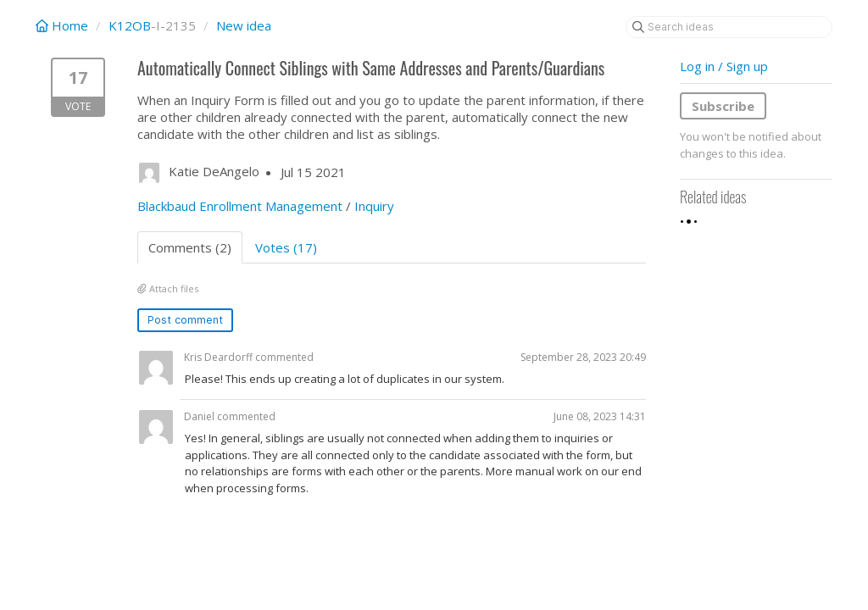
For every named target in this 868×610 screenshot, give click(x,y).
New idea (244, 25)
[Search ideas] (729, 27)
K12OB (130, 25)
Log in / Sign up (724, 66)
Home (64, 25)
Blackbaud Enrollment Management (240, 206)
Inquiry (374, 206)
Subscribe (723, 106)
